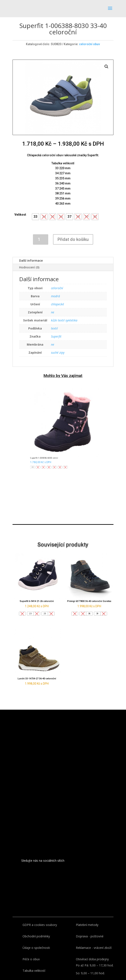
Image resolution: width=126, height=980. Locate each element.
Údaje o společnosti (36, 948)
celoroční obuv (89, 44)
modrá (55, 296)
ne (53, 312)
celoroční (57, 288)
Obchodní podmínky (36, 936)
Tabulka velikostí (34, 971)
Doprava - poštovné (90, 936)
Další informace (31, 260)
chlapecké (57, 304)
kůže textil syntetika (64, 320)
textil (54, 328)
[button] (35, 217)
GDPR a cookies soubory (40, 925)
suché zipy (58, 352)
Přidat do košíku (73, 239)
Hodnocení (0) (29, 267)
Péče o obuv (31, 959)
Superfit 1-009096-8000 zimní (44, 458)
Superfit (56, 336)
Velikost (20, 215)
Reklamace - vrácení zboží (94, 948)
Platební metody (87, 925)
